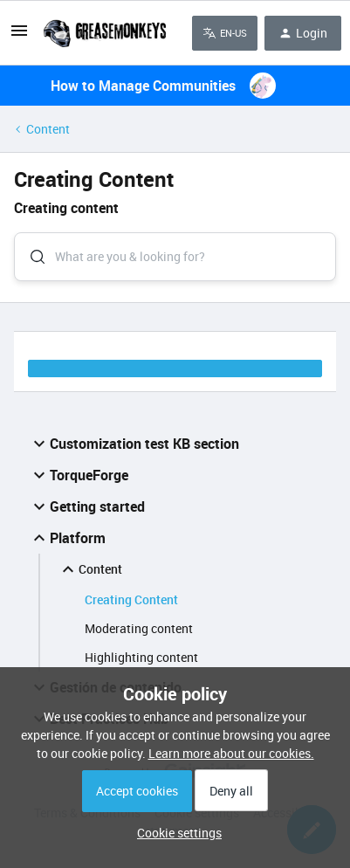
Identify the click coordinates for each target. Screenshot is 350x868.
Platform (67, 538)
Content (48, 129)
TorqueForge (79, 475)
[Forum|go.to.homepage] (104, 33)
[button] (175, 833)
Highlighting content (141, 657)
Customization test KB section (134, 444)
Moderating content (139, 628)
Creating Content (131, 599)
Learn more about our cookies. (231, 753)
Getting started (87, 506)
